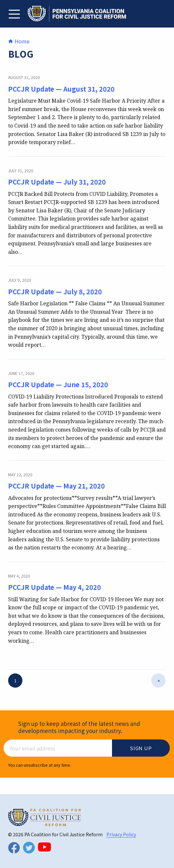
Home (19, 41)
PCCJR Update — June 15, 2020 (58, 384)
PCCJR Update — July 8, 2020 (55, 292)
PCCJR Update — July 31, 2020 (57, 182)
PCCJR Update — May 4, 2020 (55, 587)
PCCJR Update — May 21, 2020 (56, 486)
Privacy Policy (121, 834)
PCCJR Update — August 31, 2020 (61, 89)
